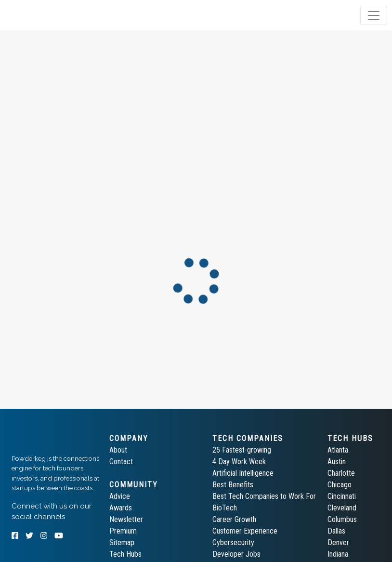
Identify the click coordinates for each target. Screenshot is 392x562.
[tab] (45, 15)
